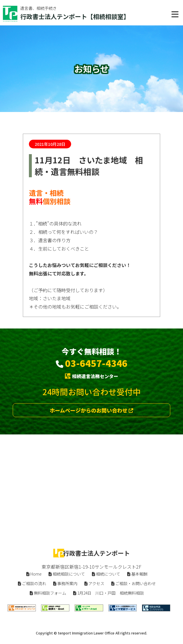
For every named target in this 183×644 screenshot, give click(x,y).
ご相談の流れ (32, 583)
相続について (106, 574)
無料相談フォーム (48, 593)
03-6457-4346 (96, 363)
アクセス (94, 583)
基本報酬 (137, 574)
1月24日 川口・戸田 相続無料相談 (109, 593)
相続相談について (67, 574)
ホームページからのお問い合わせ (91, 410)
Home (34, 574)
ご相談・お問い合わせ (134, 583)
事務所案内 (65, 583)
